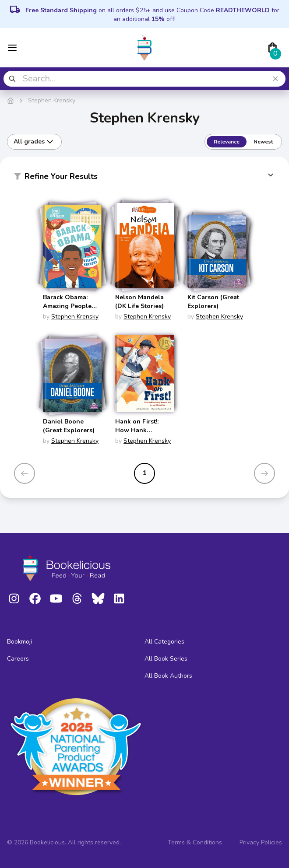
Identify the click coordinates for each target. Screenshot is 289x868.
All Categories (164, 642)
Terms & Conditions (195, 842)
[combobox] (144, 79)
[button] (144, 178)
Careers (18, 659)
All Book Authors (168, 676)
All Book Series (166, 659)
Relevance (227, 142)
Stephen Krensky (75, 317)
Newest (263, 142)
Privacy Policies (261, 842)
